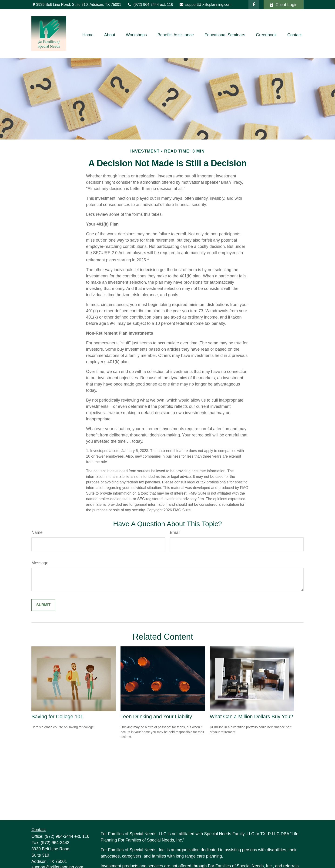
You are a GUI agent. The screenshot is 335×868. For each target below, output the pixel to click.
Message (40, 563)
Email (175, 532)
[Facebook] (254, 5)
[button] (88, 35)
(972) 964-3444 (143, 5)
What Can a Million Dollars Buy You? (251, 717)
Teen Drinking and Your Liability (156, 717)
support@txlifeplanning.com (205, 5)
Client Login (284, 5)
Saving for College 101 (57, 717)
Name (37, 532)
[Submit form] (43, 605)
